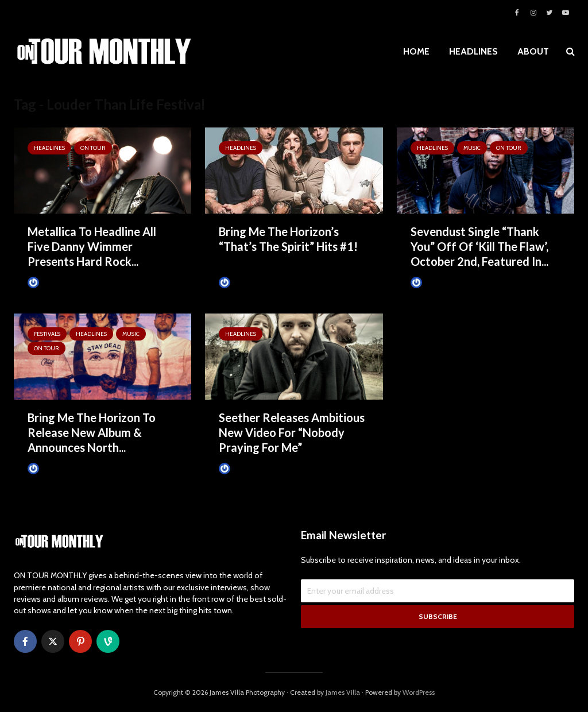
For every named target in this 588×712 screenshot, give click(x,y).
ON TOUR (93, 148)
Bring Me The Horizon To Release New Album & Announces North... (92, 432)
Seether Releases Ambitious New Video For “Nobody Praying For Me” (292, 432)
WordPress (419, 692)
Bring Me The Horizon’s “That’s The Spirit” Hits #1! (288, 239)
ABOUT (533, 51)
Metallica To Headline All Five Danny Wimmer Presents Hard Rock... (92, 246)
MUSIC (472, 148)
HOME (416, 51)
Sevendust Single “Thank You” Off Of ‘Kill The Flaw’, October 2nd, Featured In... (479, 246)
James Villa (51, 283)
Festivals (47, 334)
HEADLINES (473, 51)
